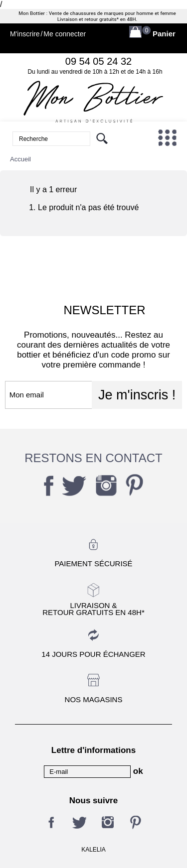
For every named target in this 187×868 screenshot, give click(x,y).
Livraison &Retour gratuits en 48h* (93, 609)
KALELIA (93, 850)
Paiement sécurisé (93, 563)
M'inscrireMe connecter (48, 34)
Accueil (20, 159)
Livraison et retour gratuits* (88, 19)
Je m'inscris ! (137, 395)
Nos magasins (94, 699)
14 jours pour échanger (93, 654)
